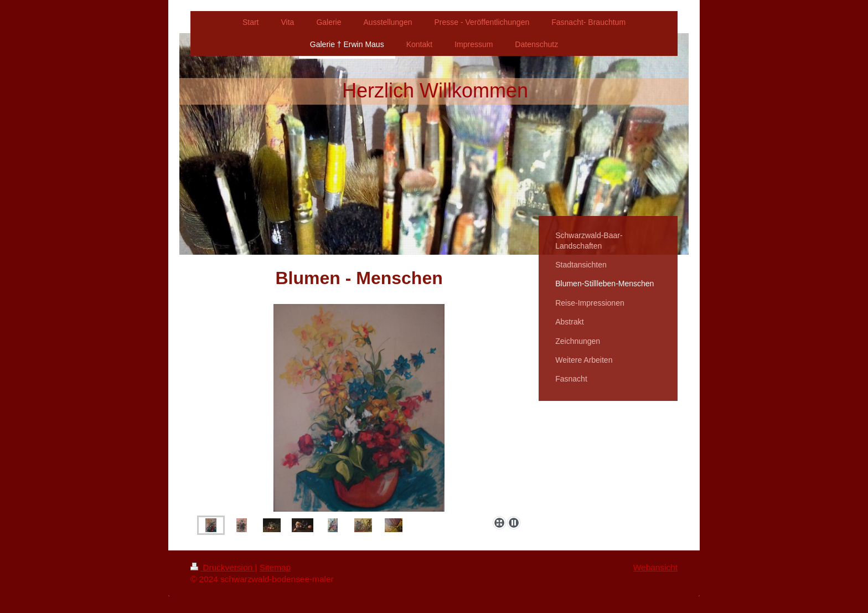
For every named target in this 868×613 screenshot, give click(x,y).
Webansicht (655, 567)
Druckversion (223, 567)
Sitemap (275, 567)
